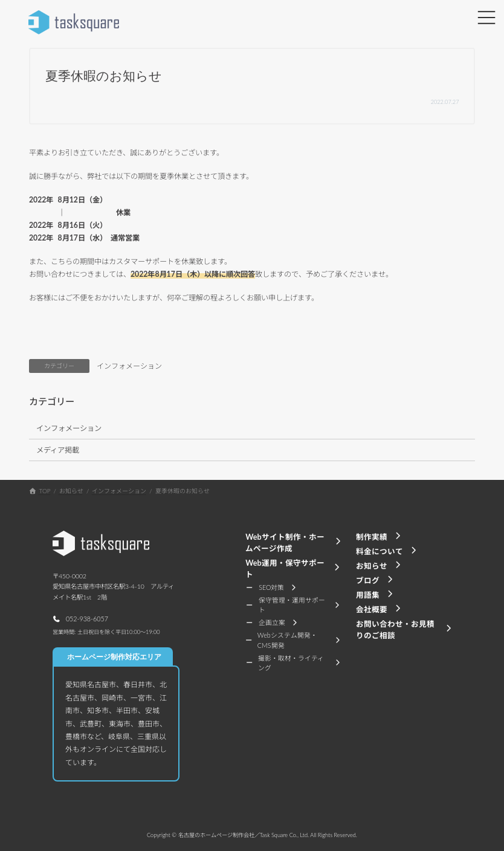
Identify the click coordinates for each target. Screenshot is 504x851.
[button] (80, 619)
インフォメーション (129, 366)
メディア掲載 (58, 450)
